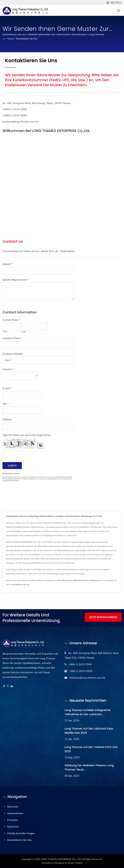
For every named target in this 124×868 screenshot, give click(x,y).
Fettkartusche (95, 580)
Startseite (13, 806)
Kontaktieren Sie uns (27, 39)
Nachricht (13, 826)
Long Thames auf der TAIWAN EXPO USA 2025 (91, 749)
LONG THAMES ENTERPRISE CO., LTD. (61, 859)
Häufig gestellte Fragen (21, 833)
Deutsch (116, 3)
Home (10, 39)
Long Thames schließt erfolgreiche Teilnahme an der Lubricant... (88, 712)
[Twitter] (8, 686)
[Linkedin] (12, 686)
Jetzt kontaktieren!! (103, 617)
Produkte (12, 820)
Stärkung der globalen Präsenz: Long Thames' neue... (89, 767)
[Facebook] (4, 686)
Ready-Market (75, 863)
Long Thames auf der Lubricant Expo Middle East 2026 (89, 731)
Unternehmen (15, 813)
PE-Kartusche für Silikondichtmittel (73, 580)
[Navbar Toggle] (118, 11)
